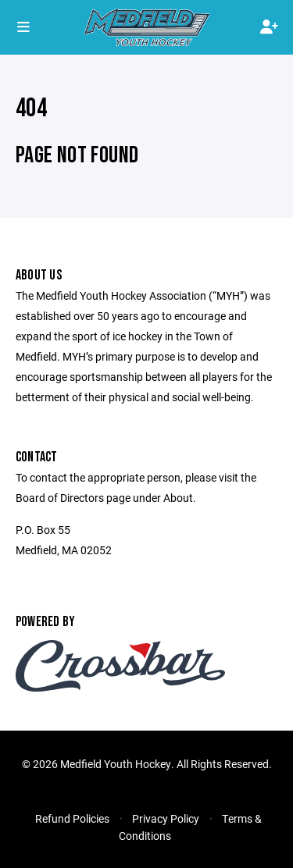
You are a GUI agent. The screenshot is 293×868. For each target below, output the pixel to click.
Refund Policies (72, 818)
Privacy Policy (166, 818)
